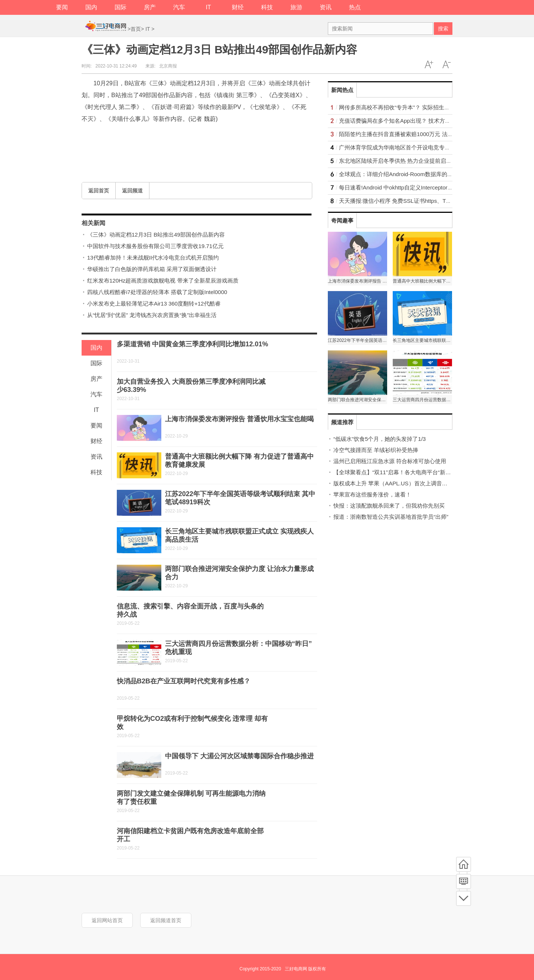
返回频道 (132, 191)
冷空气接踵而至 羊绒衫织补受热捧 (376, 450)
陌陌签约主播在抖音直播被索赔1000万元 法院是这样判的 (410, 134)
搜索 (443, 29)
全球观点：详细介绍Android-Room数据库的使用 (399, 174)
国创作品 (227, 136)
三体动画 (131, 136)
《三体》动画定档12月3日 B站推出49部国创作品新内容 (156, 235)
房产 (150, 7)
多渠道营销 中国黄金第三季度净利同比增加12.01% (192, 344)
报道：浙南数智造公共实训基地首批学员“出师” (391, 517)
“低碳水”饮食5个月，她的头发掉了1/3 (380, 439)
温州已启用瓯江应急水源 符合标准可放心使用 (390, 461)
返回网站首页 (107, 920)
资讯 (326, 7)
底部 (464, 898)
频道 (464, 881)
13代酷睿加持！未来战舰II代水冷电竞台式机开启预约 (153, 258)
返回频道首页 (166, 920)
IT (208, 7)
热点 (355, 7)
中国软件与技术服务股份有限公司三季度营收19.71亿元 (155, 246)
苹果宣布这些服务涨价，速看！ (372, 494)
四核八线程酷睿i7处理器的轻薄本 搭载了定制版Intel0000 (157, 292)
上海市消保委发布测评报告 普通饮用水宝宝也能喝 (239, 419)
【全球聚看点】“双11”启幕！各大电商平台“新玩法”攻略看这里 (410, 472)
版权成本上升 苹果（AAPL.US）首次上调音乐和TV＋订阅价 (408, 483)
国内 (91, 7)
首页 (136, 29)
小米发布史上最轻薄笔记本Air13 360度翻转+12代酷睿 (154, 303)
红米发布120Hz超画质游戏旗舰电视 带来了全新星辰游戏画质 (163, 281)
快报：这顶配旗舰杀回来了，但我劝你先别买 (389, 506)
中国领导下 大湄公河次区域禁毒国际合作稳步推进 (239, 756)
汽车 (179, 7)
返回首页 (99, 191)
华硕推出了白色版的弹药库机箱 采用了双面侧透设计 (152, 269)
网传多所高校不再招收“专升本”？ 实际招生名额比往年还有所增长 (419, 107)
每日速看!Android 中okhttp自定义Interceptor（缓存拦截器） (413, 187)
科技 (267, 7)
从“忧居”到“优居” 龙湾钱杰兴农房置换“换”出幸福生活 (152, 315)
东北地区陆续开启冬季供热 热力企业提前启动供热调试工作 (412, 161)
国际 (121, 7)
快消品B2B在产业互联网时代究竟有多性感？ (184, 681)
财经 (238, 7)
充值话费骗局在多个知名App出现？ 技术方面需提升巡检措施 (414, 121)
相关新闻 (93, 223)
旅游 (296, 7)
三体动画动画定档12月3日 (179, 136)
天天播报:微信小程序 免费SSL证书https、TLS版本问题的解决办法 (421, 201)
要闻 (62, 7)
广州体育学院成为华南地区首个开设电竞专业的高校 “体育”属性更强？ (425, 147)
